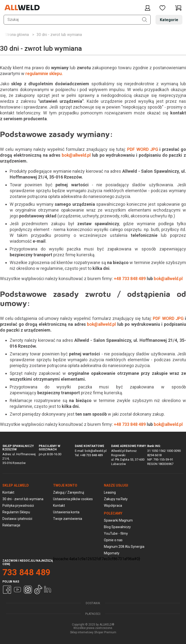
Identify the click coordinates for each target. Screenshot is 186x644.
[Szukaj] (145, 20)
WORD (143, 149)
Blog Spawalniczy (117, 527)
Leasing (110, 492)
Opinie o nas (113, 540)
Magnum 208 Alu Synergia (124, 547)
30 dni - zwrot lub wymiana (23, 499)
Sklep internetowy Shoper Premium (93, 632)
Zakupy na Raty (116, 499)
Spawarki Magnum (118, 520)
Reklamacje (11, 525)
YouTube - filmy (116, 533)
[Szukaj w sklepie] (77, 20)
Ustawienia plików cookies (73, 499)
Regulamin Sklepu (16, 512)
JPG (154, 149)
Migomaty (112, 553)
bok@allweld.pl (76, 155)
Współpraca (113, 506)
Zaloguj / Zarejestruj (69, 492)
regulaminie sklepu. (45, 73)
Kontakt (8, 492)
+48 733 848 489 (130, 279)
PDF (131, 149)
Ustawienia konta (66, 512)
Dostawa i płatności (17, 519)
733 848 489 (26, 572)
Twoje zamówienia (68, 519)
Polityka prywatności (18, 506)
